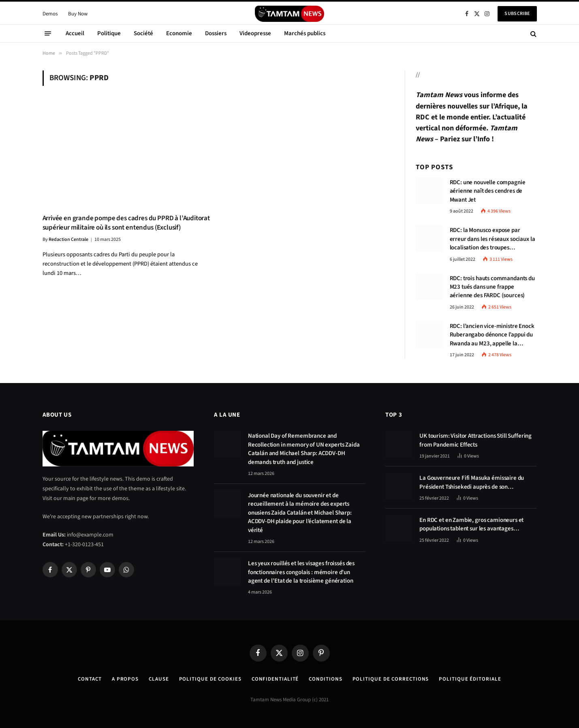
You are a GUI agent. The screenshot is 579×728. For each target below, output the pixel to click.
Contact (90, 679)
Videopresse (255, 33)
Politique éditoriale (470, 679)
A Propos (125, 679)
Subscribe (517, 14)
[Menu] (48, 34)
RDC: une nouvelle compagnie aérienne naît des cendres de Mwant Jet (488, 191)
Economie (179, 33)
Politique (109, 33)
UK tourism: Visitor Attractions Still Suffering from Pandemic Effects (475, 440)
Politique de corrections (391, 679)
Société (143, 33)
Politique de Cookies (210, 679)
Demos (50, 14)
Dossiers (216, 33)
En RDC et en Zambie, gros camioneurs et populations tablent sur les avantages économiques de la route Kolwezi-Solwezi (472, 525)
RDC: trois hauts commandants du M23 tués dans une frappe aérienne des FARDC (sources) (492, 287)
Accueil (75, 33)
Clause (159, 679)
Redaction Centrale (68, 239)
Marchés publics (305, 33)
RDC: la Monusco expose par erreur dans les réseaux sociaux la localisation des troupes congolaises (492, 239)
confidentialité (275, 679)
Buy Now (78, 14)
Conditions (325, 679)
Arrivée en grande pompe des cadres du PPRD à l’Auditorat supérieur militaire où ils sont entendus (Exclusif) (126, 223)
